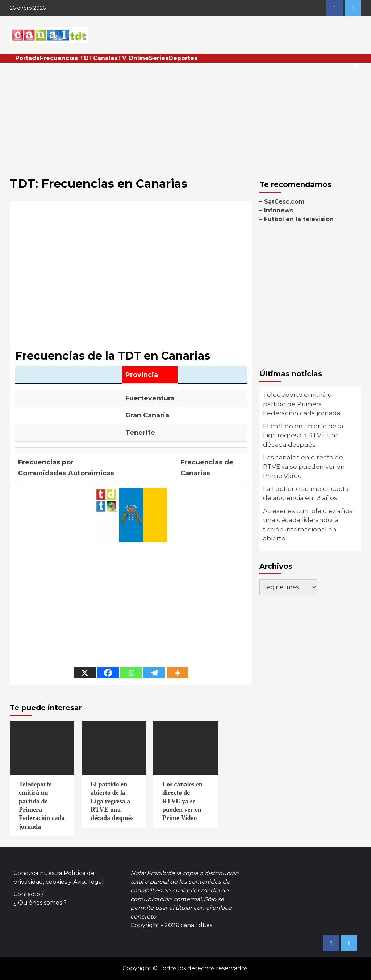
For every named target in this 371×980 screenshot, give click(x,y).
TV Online (133, 58)
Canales (105, 58)
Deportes (183, 58)
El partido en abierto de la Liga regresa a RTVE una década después (303, 435)
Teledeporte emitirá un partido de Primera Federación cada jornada (302, 404)
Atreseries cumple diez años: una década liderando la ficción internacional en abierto (308, 525)
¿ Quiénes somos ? (40, 903)
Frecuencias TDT (66, 58)
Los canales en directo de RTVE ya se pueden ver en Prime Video (304, 466)
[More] (178, 673)
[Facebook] (108, 673)
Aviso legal (88, 882)
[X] (85, 673)
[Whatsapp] (131, 673)
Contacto (27, 894)
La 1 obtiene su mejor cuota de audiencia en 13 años (306, 493)
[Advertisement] (185, 117)
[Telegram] (154, 673)
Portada (28, 58)
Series (159, 58)
